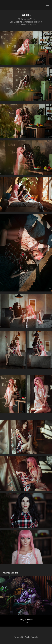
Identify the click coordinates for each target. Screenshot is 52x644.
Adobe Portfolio (31, 637)
